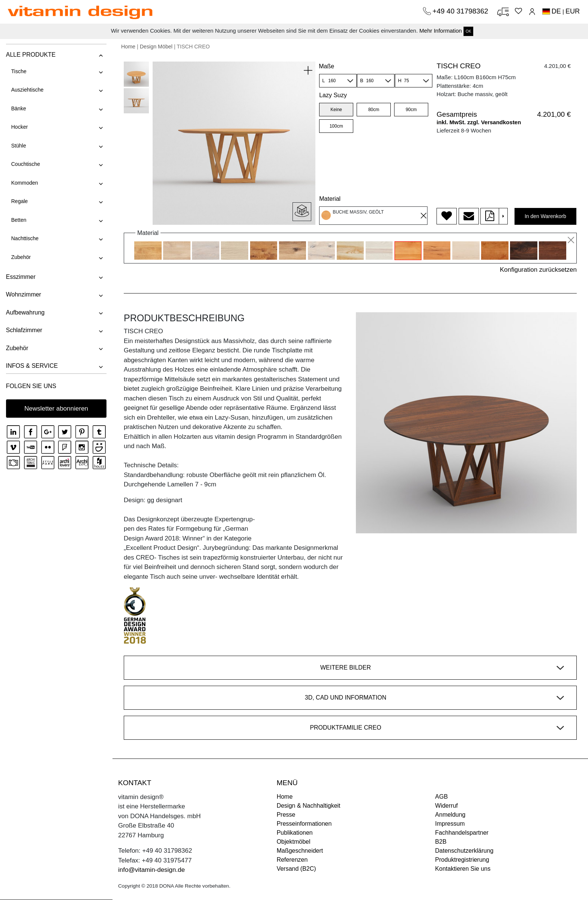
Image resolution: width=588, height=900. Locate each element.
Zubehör (21, 257)
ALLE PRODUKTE (30, 55)
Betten (18, 220)
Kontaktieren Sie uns (463, 869)
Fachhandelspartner (462, 833)
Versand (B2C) (296, 869)
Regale (19, 201)
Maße (326, 66)
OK (468, 31)
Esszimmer (20, 277)
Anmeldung (450, 815)
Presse (286, 815)
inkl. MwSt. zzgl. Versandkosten (479, 122)
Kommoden (24, 183)
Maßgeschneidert (300, 851)
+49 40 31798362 (461, 11)
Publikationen (295, 833)
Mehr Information (440, 31)
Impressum (450, 824)
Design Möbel (156, 47)
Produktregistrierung (462, 860)
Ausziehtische (27, 90)
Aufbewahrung (25, 312)
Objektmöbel (294, 842)
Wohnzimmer (23, 294)
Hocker (19, 127)
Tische (19, 71)
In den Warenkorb (545, 216)
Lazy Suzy (333, 95)
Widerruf (446, 806)
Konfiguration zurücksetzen (538, 270)
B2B (441, 842)
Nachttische (25, 238)
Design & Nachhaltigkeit (309, 806)
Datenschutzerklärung (464, 851)
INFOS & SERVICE (31, 366)
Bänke (18, 108)
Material (330, 199)
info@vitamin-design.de (151, 870)
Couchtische (25, 164)
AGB (441, 797)
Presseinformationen (304, 824)
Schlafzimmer (24, 330)
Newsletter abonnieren (56, 409)
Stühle (18, 146)
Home (128, 47)
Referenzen (292, 860)
